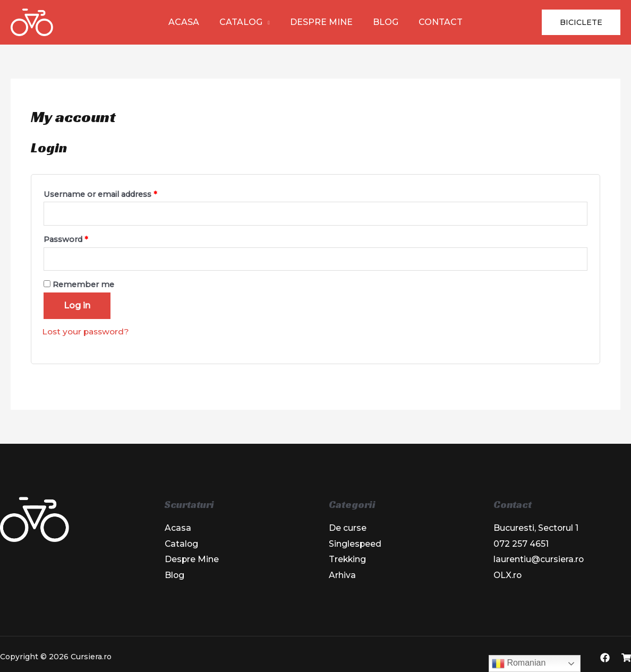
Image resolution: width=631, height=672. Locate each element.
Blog (382, 22)
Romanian (519, 664)
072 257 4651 (521, 544)
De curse (348, 528)
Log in (77, 306)
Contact (434, 22)
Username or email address (100, 194)
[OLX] (626, 659)
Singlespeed (355, 544)
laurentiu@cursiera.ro (539, 560)
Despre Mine (321, 22)
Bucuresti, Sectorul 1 (536, 528)
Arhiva (342, 576)
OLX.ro (508, 576)
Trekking (348, 560)
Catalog (244, 22)
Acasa (190, 22)
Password (66, 239)
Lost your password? (88, 332)
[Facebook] (605, 659)
